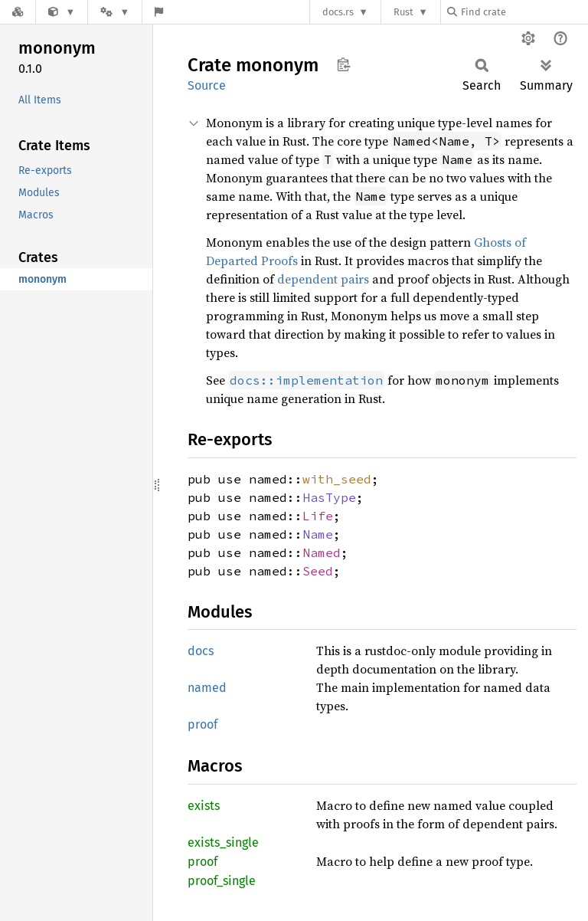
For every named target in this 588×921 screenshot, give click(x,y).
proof (203, 724)
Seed (318, 571)
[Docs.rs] (18, 12)
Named (322, 552)
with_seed (337, 479)
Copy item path (343, 64)
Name (318, 534)
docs (201, 651)
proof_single (222, 881)
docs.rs (338, 12)
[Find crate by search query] (524, 12)
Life (318, 516)
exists (204, 806)
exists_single (223, 842)
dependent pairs (323, 279)
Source (207, 85)
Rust (403, 12)
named (207, 688)
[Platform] (115, 12)
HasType (329, 497)
